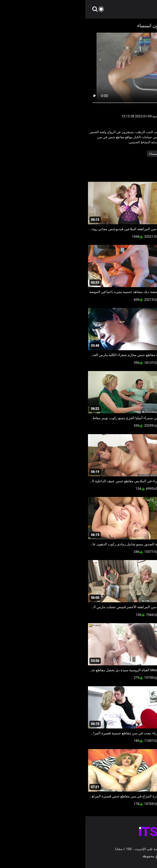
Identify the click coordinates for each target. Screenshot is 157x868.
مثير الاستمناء (73, 154)
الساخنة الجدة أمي (127, 154)
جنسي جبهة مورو (99, 154)
